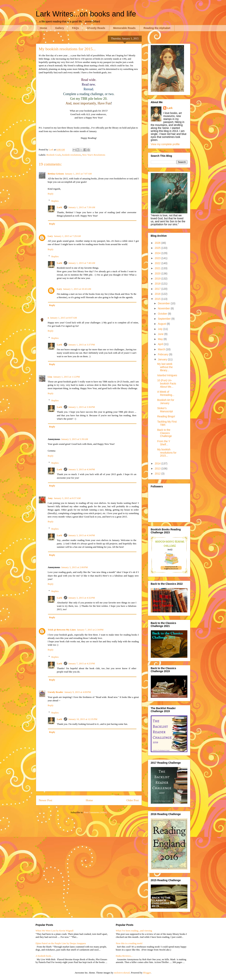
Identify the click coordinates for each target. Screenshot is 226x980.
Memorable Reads (124, 28)
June (161, 334)
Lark (60, 207)
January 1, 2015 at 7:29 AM (67, 236)
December (164, 303)
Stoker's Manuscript (165, 410)
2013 (158, 469)
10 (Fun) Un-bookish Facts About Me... (167, 384)
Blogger (147, 973)
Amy (50, 498)
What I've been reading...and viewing (134, 931)
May (161, 339)
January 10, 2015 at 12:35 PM (83, 719)
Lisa (50, 377)
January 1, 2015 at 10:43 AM (77, 289)
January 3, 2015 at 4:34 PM (82, 469)
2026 (158, 243)
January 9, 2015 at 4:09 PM (78, 692)
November (164, 308)
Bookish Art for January (166, 402)
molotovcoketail (122, 973)
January (163, 359)
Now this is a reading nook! (129, 943)
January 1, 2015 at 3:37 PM (82, 345)
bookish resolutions (71, 155)
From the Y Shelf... (164, 443)
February (163, 354)
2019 (158, 279)
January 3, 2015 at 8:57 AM (67, 498)
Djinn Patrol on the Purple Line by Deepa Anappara (61, 943)
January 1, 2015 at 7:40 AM (82, 263)
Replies (55, 201)
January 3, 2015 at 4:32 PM (82, 598)
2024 (158, 253)
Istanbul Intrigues (167, 375)
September (165, 319)
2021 (158, 268)
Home (44, 28)
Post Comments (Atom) (95, 812)
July (161, 329)
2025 (158, 248)
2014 (158, 463)
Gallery (59, 28)
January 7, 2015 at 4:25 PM (82, 663)
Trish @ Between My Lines (62, 630)
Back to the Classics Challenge (164, 433)
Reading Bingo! (166, 416)
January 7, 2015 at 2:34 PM (90, 630)
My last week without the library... (165, 367)
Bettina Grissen (56, 174)
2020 (158, 273)
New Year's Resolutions (94, 155)
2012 (158, 474)
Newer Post (46, 800)
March (162, 349)
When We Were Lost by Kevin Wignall (55, 931)
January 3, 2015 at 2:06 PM (74, 567)
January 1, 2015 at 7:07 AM (78, 174)
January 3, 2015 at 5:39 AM (75, 439)
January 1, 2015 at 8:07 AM (63, 318)
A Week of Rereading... (166, 393)
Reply (51, 194)
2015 (158, 299)
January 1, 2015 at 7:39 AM (82, 207)
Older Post (133, 800)
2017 (158, 289)
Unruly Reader (56, 692)
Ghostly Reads (96, 28)
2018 (158, 284)
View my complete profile (165, 144)
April (161, 344)
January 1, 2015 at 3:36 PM (82, 407)
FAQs (75, 28)
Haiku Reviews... (124, 956)
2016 (158, 294)
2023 (158, 258)
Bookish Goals (54, 155)
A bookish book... (44, 956)
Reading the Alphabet (157, 28)
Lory (50, 236)
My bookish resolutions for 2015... (167, 453)
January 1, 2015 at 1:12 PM (66, 377)
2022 (158, 263)
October (163, 314)
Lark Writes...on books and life (86, 14)
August (162, 324)
